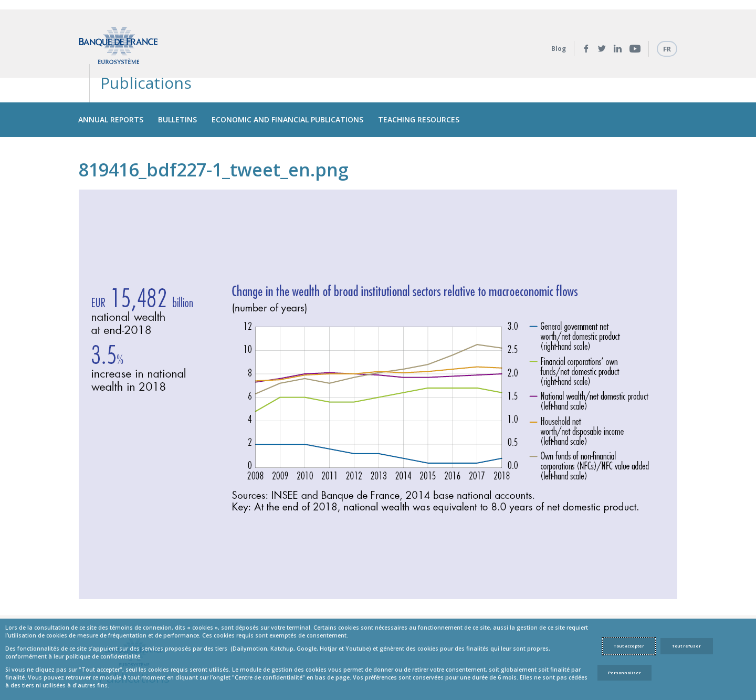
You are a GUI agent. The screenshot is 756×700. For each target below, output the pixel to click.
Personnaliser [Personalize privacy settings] (624, 673)
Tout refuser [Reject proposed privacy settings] (686, 646)
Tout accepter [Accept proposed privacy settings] (629, 646)
